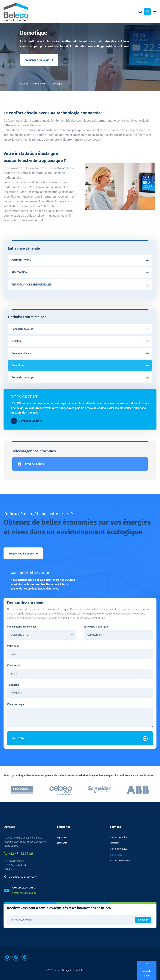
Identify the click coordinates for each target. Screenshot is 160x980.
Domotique (116, 855)
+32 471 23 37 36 (19, 854)
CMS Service (39, 84)
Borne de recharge (120, 861)
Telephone (13, 685)
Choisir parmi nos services (22, 627)
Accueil (24, 84)
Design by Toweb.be (73, 970)
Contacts (62, 843)
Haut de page (147, 970)
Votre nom (13, 646)
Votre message (16, 704)
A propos (62, 837)
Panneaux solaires (120, 837)
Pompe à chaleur (119, 849)
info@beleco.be (28, 893)
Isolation (115, 843)
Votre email (14, 665)
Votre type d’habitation (96, 627)
